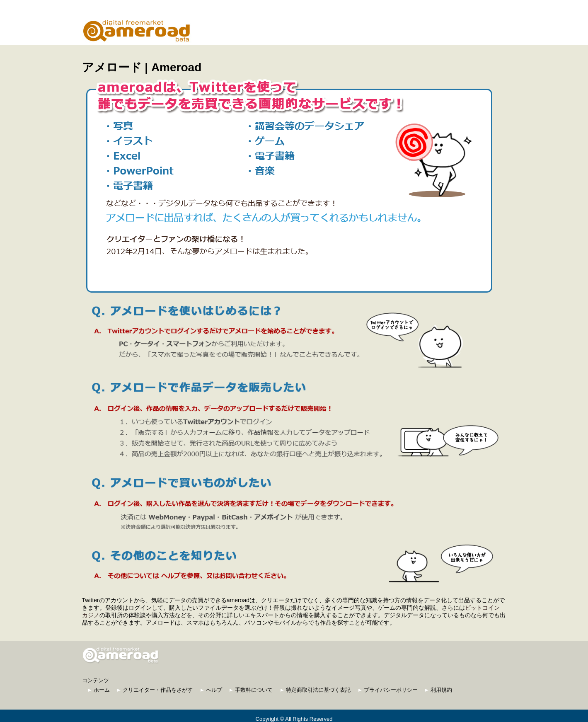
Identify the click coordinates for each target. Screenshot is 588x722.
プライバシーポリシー (388, 690)
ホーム (99, 690)
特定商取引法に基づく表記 (316, 690)
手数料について (251, 690)
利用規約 (439, 690)
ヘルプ (211, 690)
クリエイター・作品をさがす (155, 690)
